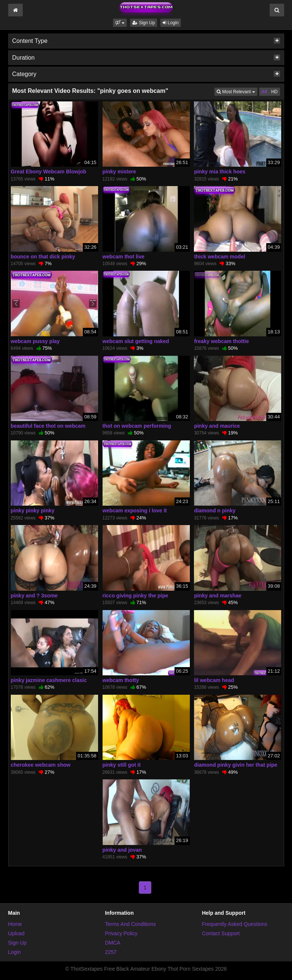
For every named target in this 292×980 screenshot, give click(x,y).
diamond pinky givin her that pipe (236, 765)
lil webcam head (214, 680)
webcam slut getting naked (136, 341)
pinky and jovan (122, 850)
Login (171, 23)
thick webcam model (219, 257)
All (264, 92)
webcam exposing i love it (135, 511)
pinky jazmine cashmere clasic (49, 680)
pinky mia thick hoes (220, 172)
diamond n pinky (215, 511)
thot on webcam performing (137, 426)
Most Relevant (237, 91)
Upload (16, 933)
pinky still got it (122, 765)
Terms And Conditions (130, 924)
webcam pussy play (35, 341)
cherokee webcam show (41, 765)
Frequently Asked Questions (234, 924)
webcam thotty (121, 680)
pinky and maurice (217, 426)
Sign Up (144, 23)
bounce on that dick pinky (43, 257)
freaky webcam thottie (221, 341)
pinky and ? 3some (34, 596)
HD (274, 92)
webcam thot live (124, 257)
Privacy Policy (121, 933)
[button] (120, 23)
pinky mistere (119, 172)
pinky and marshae (218, 596)
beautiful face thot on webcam (48, 426)
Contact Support (221, 933)
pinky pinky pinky (33, 511)
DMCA (112, 943)
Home (15, 924)
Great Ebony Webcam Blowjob (49, 172)
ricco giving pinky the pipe (136, 596)
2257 (111, 952)
